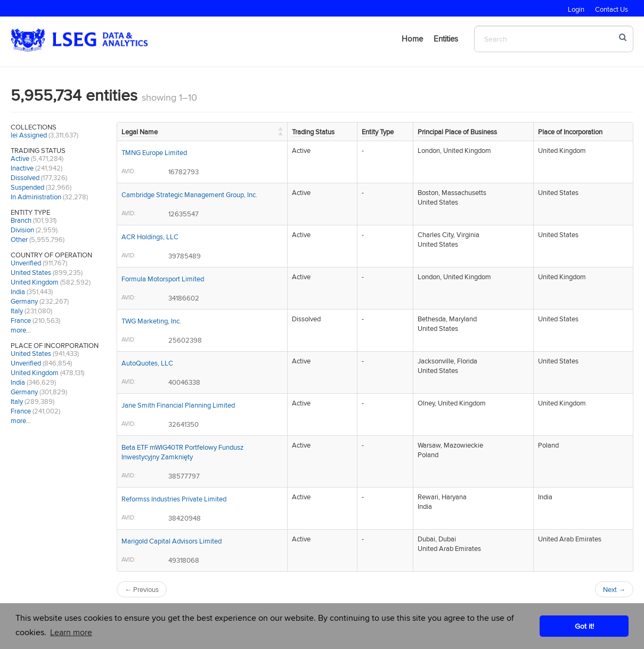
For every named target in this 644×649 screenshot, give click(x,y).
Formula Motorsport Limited (163, 279)
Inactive (22, 168)
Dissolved (25, 177)
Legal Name (140, 132)
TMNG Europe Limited (154, 152)
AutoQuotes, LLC (147, 363)
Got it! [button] (584, 626)
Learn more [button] (71, 632)
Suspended (27, 187)
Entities (446, 39)
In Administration (36, 197)
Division (22, 230)
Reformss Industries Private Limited (174, 499)
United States (31, 272)
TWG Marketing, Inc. (151, 321)
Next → (614, 589)
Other (19, 239)
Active (20, 158)
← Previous (142, 589)
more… (21, 330)
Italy (17, 311)
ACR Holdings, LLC (150, 237)
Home (412, 39)
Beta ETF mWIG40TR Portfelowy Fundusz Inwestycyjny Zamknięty (182, 452)
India (18, 291)
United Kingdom (35, 282)
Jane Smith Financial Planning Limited (178, 405)
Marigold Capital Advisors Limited (172, 541)
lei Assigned (29, 135)
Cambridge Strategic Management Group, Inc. (189, 194)
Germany (24, 301)
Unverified (26, 263)
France (21, 320)
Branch (21, 220)
